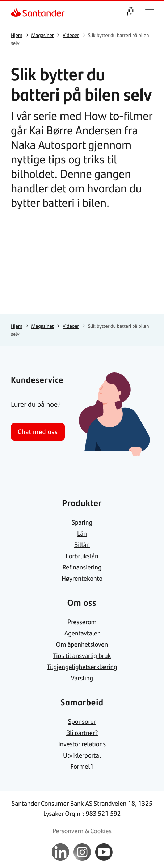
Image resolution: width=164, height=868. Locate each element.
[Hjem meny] (150, 12)
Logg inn (131, 12)
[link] (17, 12)
